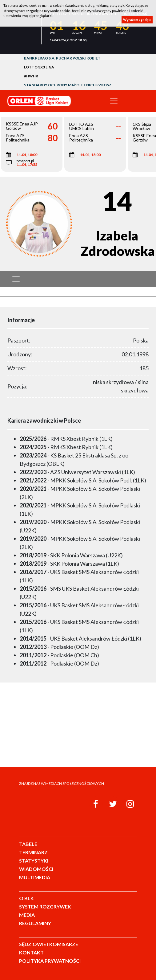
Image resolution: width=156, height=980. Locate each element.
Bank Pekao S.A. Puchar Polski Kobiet (62, 58)
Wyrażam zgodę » (137, 20)
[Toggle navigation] (114, 101)
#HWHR (31, 76)
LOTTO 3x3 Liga (39, 67)
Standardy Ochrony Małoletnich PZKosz (68, 85)
